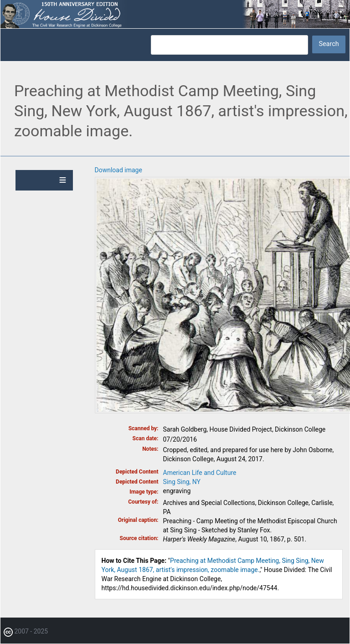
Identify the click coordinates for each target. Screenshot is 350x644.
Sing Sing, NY (182, 482)
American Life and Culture (200, 473)
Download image (118, 170)
